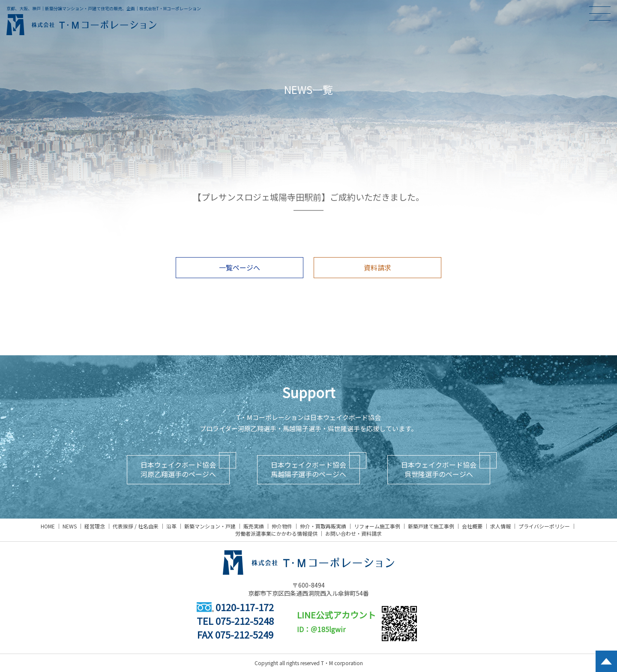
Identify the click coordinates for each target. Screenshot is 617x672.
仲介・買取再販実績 (323, 526)
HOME (48, 526)
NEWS (70, 526)
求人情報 (500, 526)
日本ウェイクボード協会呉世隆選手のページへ (439, 469)
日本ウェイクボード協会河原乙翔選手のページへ (178, 469)
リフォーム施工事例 (377, 526)
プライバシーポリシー (544, 526)
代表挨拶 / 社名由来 (136, 526)
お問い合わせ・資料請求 (353, 533)
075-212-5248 (245, 621)
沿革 (171, 526)
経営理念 (95, 526)
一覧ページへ (240, 267)
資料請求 (377, 267)
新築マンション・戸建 (210, 526)
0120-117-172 (235, 607)
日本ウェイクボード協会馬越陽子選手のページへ (308, 469)
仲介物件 (282, 526)
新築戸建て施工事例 (431, 526)
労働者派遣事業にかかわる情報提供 (276, 533)
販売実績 (254, 526)
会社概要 (472, 526)
